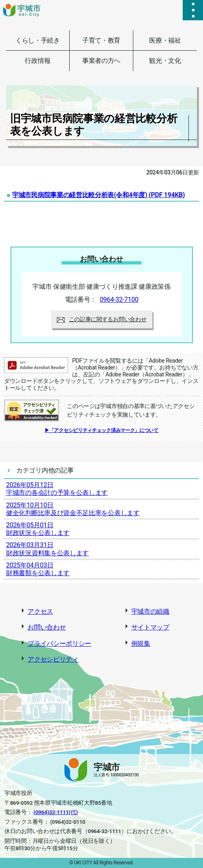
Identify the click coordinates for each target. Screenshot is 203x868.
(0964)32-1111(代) (56, 812)
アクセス (40, 611)
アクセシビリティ (53, 659)
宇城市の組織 (150, 611)
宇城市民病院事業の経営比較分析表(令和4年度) (98, 195)
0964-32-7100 (119, 300)
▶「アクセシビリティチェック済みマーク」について (101, 430)
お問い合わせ (47, 627)
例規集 (141, 643)
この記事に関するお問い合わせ (102, 319)
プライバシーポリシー (59, 643)
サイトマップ (150, 627)
